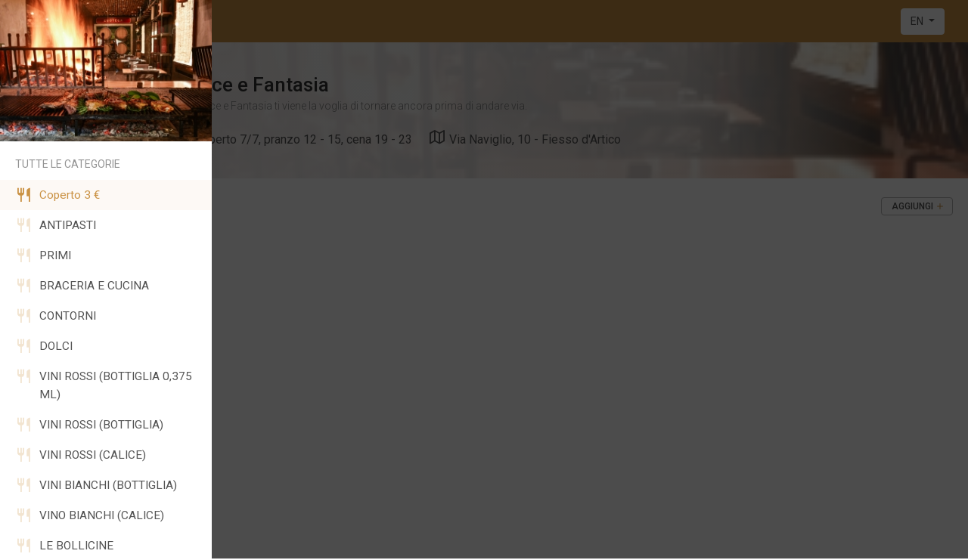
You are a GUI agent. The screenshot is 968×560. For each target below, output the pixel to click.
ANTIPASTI (56, 225)
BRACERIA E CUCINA (82, 286)
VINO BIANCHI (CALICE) (90, 515)
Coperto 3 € (57, 195)
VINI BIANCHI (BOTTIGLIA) (96, 485)
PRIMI (43, 255)
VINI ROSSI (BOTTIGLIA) (89, 425)
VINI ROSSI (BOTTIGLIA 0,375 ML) (104, 385)
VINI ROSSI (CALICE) (81, 455)
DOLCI (44, 346)
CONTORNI (56, 316)
